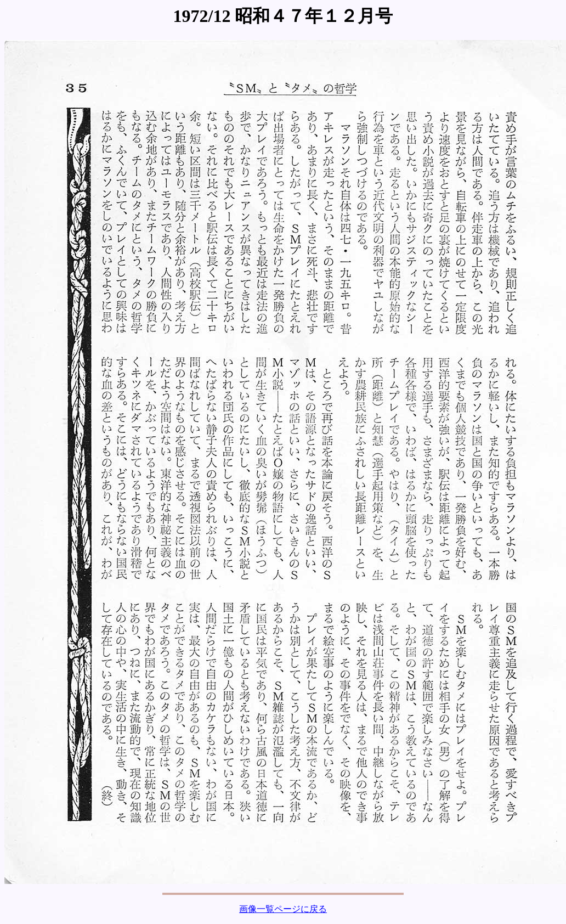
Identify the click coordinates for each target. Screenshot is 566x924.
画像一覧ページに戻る (283, 909)
